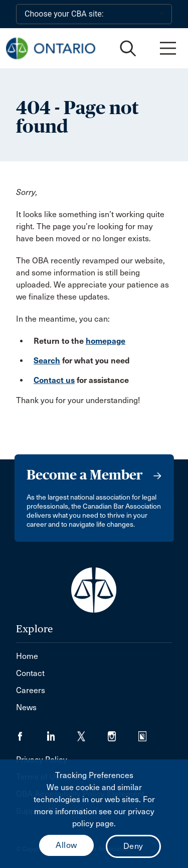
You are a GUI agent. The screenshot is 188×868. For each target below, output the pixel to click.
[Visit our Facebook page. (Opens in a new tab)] (31, 733)
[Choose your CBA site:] (94, 14)
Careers (31, 690)
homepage (106, 341)
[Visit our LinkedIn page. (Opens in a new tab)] (62, 733)
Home (27, 656)
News (26, 707)
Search (47, 361)
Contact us (54, 380)
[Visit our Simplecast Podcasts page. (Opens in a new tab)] (149, 733)
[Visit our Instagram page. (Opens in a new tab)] (123, 733)
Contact (30, 673)
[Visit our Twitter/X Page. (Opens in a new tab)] (92, 733)
